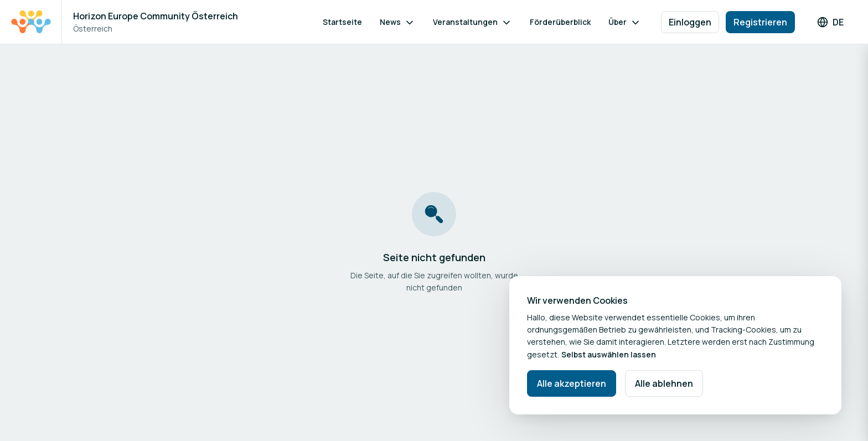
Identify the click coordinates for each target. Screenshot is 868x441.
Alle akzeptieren (572, 383)
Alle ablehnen (664, 383)
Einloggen (690, 22)
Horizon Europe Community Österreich (156, 16)
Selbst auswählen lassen (609, 354)
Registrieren (760, 22)
